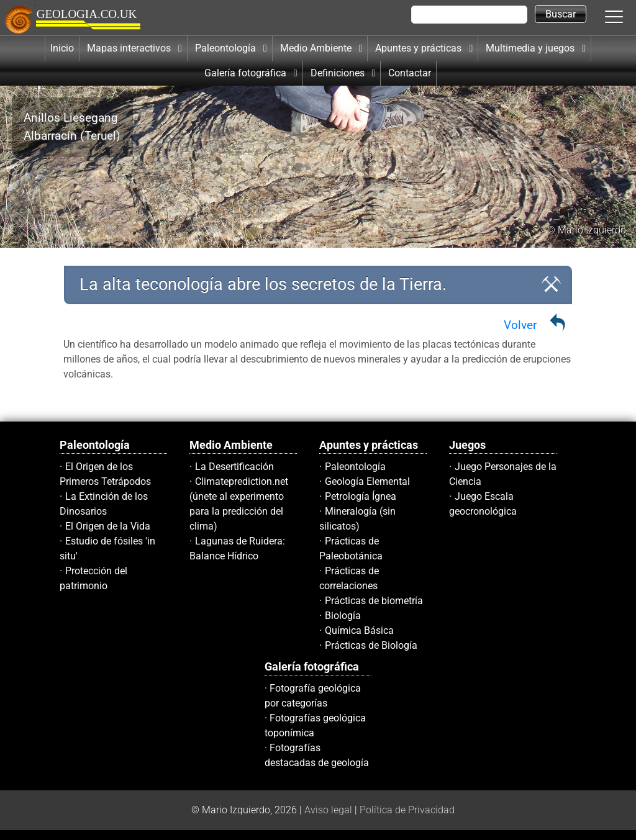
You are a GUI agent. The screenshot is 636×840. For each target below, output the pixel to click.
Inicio (62, 48)
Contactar (410, 73)
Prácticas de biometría (374, 601)
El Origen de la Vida (108, 526)
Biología (343, 616)
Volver (520, 325)
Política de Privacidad (407, 810)
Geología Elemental (367, 481)
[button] (627, 16)
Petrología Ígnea (361, 496)
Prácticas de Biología (371, 645)
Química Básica (359, 630)
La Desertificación (234, 467)
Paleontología (355, 467)
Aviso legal (328, 810)
